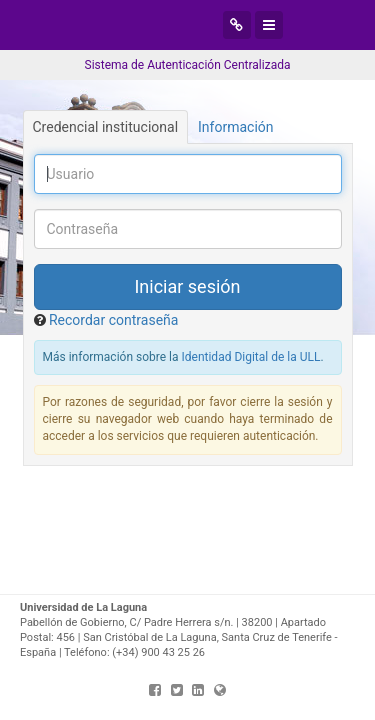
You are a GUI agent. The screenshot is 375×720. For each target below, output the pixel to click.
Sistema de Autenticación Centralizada (188, 65)
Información (235, 127)
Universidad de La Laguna (158, 25)
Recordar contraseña (113, 320)
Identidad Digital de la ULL (251, 357)
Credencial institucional (106, 127)
